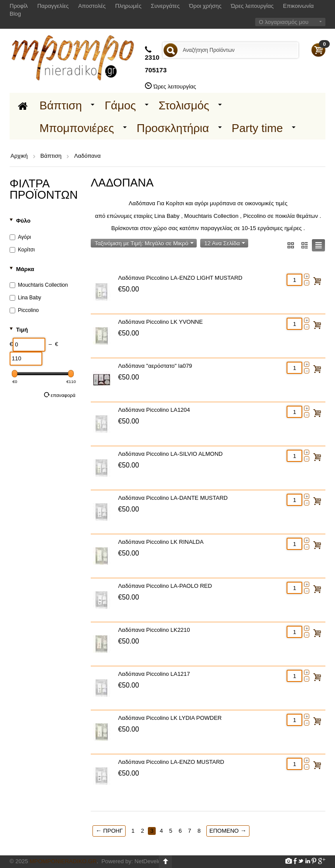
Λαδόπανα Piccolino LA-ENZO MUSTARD (171, 762)
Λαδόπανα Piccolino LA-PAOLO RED (165, 586)
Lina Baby (25, 298)
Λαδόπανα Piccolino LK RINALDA (161, 542)
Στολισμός (184, 105)
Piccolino (24, 310)
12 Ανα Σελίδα (224, 243)
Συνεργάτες (165, 6)
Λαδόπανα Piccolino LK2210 (154, 630)
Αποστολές (92, 6)
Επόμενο (228, 831)
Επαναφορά (60, 395)
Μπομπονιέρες (77, 128)
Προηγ (109, 831)
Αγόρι (20, 237)
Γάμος (120, 105)
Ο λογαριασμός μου (284, 22)
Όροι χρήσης (205, 6)
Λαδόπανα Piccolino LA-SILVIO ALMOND (171, 454)
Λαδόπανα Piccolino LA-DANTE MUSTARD (173, 498)
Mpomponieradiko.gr (63, 861)
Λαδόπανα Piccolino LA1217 (154, 674)
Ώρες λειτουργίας (252, 6)
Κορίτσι (22, 250)
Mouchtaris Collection (39, 285)
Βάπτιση (61, 105)
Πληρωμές (128, 6)
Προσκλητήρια (173, 128)
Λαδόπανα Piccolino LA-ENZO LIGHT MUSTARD (180, 278)
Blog (15, 14)
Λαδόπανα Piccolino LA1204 (154, 410)
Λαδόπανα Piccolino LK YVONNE (161, 322)
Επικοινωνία (299, 6)
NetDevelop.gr (152, 861)
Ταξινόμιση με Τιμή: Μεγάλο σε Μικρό (144, 243)
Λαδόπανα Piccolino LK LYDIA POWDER (170, 718)
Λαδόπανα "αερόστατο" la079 (155, 366)
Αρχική (19, 156)
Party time (257, 128)
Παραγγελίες (53, 6)
